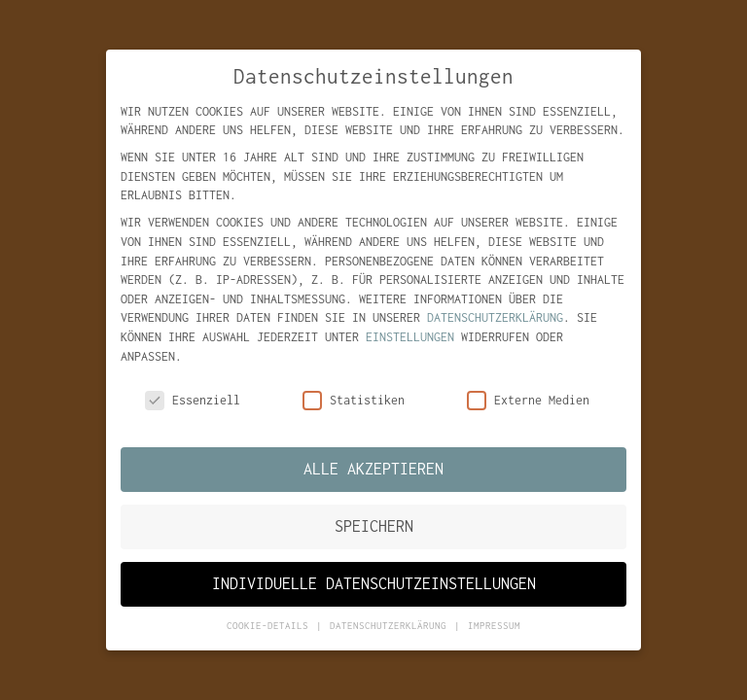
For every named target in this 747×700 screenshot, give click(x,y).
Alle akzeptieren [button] (373, 469)
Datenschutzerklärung (495, 318)
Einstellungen (410, 337)
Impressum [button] (494, 626)
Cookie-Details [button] (270, 626)
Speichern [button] (374, 526)
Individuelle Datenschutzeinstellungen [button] (374, 583)
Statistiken (354, 401)
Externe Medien (528, 401)
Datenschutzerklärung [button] (391, 626)
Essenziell (193, 401)
